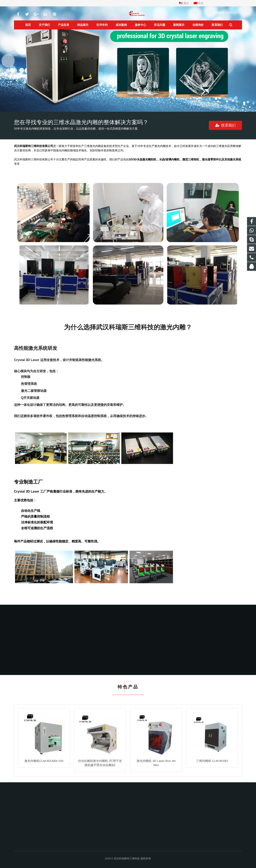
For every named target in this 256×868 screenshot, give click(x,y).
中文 (199, 3)
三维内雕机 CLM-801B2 (212, 761)
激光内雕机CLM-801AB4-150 (44, 761)
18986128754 (233, 13)
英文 (184, 3)
